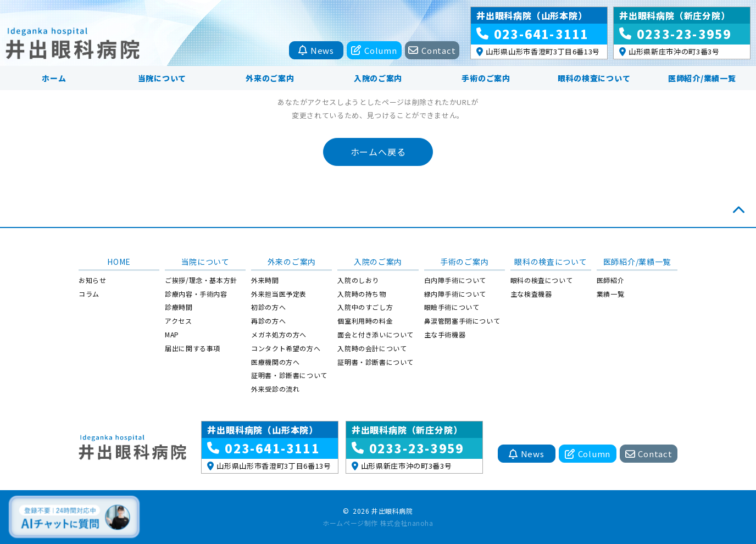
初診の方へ (268, 307)
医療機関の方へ (275, 362)
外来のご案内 (270, 78)
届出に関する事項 (193, 348)
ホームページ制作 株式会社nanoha (378, 523)
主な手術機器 (445, 334)
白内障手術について (455, 280)
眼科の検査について (594, 78)
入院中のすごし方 (365, 307)
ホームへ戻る (378, 152)
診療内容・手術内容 (196, 294)
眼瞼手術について (452, 307)
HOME (119, 262)
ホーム (54, 78)
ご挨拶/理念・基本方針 (201, 280)
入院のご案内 (378, 78)
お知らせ (92, 280)
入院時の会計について (372, 348)
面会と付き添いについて (376, 334)
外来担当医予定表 (279, 294)
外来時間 (265, 280)
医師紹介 (610, 280)
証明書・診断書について (289, 375)
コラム (89, 294)
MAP (172, 334)
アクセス (178, 321)
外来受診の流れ (275, 389)
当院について (162, 78)
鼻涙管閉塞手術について (462, 321)
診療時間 (179, 307)
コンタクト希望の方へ (286, 348)
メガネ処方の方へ (279, 334)
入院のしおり (358, 280)
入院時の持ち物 (362, 294)
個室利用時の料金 (365, 321)
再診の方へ (268, 321)
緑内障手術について (455, 294)
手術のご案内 (486, 78)
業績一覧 (610, 294)
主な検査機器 (531, 294)
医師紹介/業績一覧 (702, 78)
